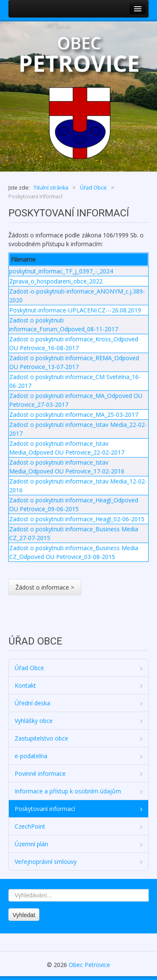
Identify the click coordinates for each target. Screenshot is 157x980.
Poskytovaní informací (45, 809)
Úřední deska (32, 703)
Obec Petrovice (89, 965)
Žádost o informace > (45, 587)
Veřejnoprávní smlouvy (46, 862)
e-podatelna (31, 756)
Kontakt (25, 685)
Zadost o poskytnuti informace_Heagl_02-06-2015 (77, 519)
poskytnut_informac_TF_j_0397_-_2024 (61, 271)
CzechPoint (30, 826)
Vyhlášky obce (34, 721)
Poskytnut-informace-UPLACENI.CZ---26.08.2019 (75, 310)
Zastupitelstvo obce (41, 738)
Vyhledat (24, 915)
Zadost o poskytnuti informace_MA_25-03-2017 (74, 415)
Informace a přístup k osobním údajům (68, 791)
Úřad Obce (29, 668)
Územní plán (31, 844)
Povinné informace (40, 773)
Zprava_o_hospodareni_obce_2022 (56, 281)
